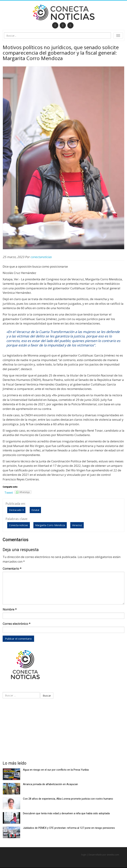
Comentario (12, 569)
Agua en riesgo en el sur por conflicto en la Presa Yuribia (56, 770)
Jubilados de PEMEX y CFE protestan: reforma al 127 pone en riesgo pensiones (69, 828)
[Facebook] (55, 25)
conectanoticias (41, 257)
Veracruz (77, 525)
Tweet (9, 493)
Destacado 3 (16, 510)
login (84, 855)
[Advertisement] (63, 731)
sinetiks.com (113, 855)
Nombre (10, 609)
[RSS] (70, 25)
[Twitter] (63, 25)
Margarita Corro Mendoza (50, 525)
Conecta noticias (19, 525)
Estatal (35, 510)
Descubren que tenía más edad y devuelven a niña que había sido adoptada (66, 813)
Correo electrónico (17, 624)
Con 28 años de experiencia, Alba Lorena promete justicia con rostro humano (68, 799)
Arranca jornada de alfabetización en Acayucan (50, 784)
